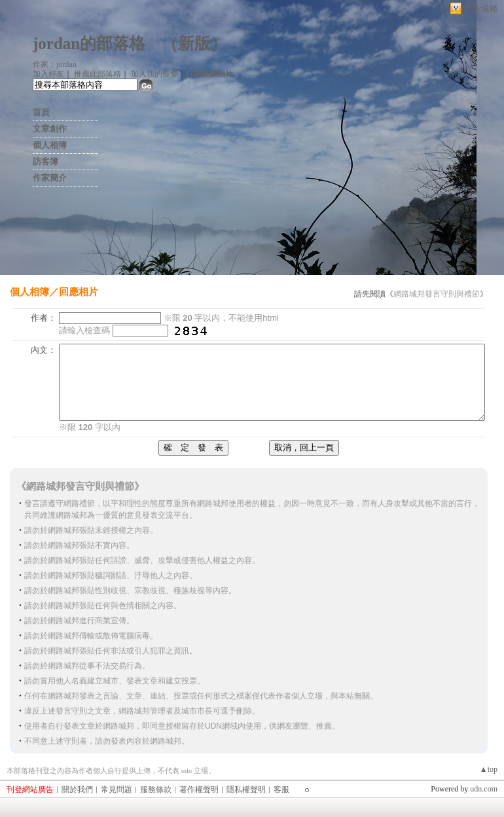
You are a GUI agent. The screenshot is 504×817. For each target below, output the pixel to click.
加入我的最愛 (154, 74)
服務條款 (156, 790)
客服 (281, 790)
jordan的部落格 (89, 44)
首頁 (41, 112)
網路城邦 (480, 9)
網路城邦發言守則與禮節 (437, 294)
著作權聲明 (199, 790)
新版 (194, 44)
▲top (489, 769)
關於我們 (77, 790)
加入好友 (48, 74)
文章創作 (50, 129)
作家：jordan (55, 64)
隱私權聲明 (246, 790)
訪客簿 (45, 161)
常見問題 (117, 790)
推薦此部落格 (98, 74)
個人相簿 (50, 145)
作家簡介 (50, 178)
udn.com (484, 789)
